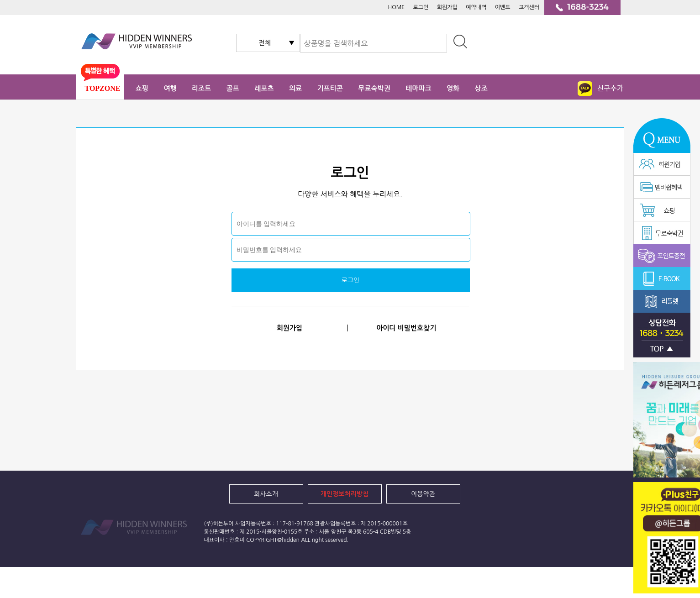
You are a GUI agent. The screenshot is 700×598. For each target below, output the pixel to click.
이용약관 (423, 494)
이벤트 (503, 7)
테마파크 (418, 88)
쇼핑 (142, 88)
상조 (481, 88)
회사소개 (266, 494)
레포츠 (264, 88)
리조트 (201, 88)
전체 (265, 43)
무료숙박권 (374, 88)
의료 (295, 88)
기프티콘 (330, 88)
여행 (170, 88)
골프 (233, 88)
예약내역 (476, 7)
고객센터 (529, 7)
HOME (396, 7)
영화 (453, 88)
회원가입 (447, 7)
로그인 (421, 7)
